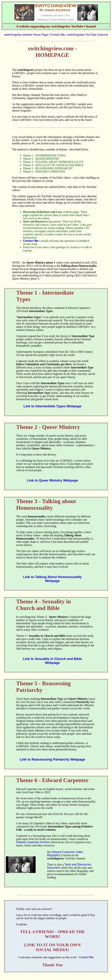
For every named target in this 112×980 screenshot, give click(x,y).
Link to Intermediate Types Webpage (52, 406)
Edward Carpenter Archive (33, 842)
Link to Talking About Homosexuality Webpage (52, 579)
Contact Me (58, 35)
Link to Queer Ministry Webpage (52, 480)
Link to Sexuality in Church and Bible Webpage (52, 661)
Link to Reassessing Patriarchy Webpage (52, 759)
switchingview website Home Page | (27, 35)
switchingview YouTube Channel (87, 35)
